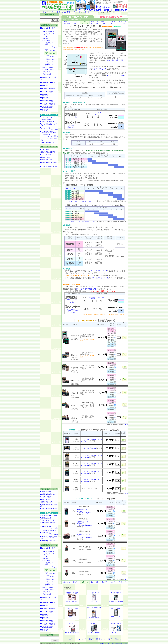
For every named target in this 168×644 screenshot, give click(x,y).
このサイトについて (103, 8)
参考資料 (45, 110)
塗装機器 (45, 95)
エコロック (51, 46)
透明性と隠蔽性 (46, 119)
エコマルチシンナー (73, 125)
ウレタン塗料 (49, 28)
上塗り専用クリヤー (90, 12)
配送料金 (99, 639)
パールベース (47, 36)
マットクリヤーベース (50, 63)
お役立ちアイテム (49, 98)
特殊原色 (45, 38)
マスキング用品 (48, 101)
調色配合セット (47, 72)
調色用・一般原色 (48, 32)
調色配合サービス (49, 83)
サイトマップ (82, 639)
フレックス (73, 303)
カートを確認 (108, 639)
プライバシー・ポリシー (49, 166)
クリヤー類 (76, 12)
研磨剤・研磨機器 (49, 104)
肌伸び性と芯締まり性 (48, 142)
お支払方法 (91, 639)
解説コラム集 (45, 157)
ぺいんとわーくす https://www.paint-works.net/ (114, 643)
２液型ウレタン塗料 (63, 12)
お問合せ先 (117, 639)
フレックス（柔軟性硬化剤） (87, 289)
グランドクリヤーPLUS (115, 75)
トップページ (48, 12)
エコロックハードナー (73, 117)
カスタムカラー (47, 74)
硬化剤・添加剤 (47, 67)
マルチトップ (51, 56)
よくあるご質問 (46, 155)
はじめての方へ (101, 6)
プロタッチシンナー (73, 128)
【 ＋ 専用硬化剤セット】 (95, 321)
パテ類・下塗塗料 (49, 89)
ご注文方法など (46, 149)
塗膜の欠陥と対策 (47, 160)
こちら (126, 424)
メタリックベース (48, 34)
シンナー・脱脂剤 (48, 70)
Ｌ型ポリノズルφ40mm (89, 448)
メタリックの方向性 (48, 122)
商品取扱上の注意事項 (48, 152)
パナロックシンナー (73, 126)
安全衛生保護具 (48, 107)
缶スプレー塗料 (48, 92)
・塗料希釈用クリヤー (49, 65)
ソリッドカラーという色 (49, 117)
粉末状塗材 (46, 86)
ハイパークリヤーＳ (99, 69)
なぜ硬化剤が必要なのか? (49, 132)
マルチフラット (49, 61)
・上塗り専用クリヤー (49, 43)
